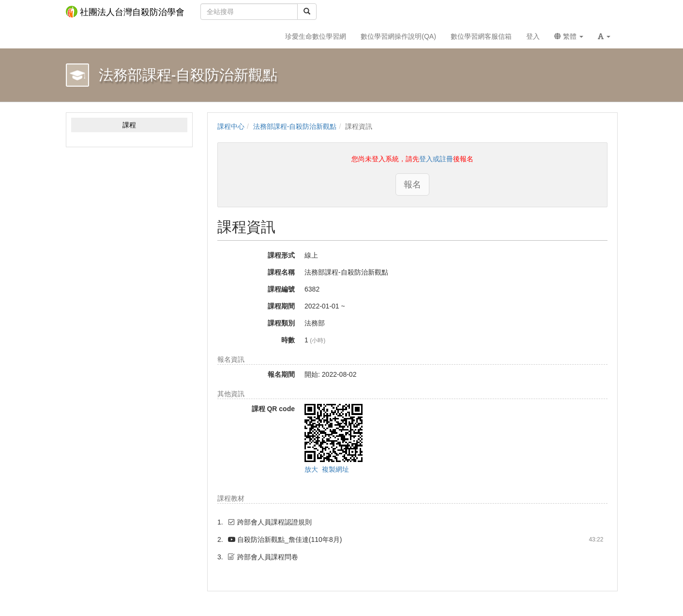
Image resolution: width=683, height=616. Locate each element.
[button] (604, 36)
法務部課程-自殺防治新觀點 (295, 126)
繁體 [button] (569, 36)
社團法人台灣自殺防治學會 (125, 12)
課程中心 (231, 126)
